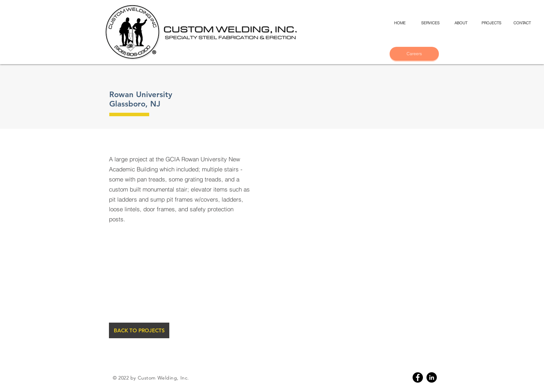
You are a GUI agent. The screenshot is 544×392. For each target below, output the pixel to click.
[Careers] (414, 54)
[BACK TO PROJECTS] (139, 330)
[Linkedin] (432, 377)
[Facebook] (418, 377)
